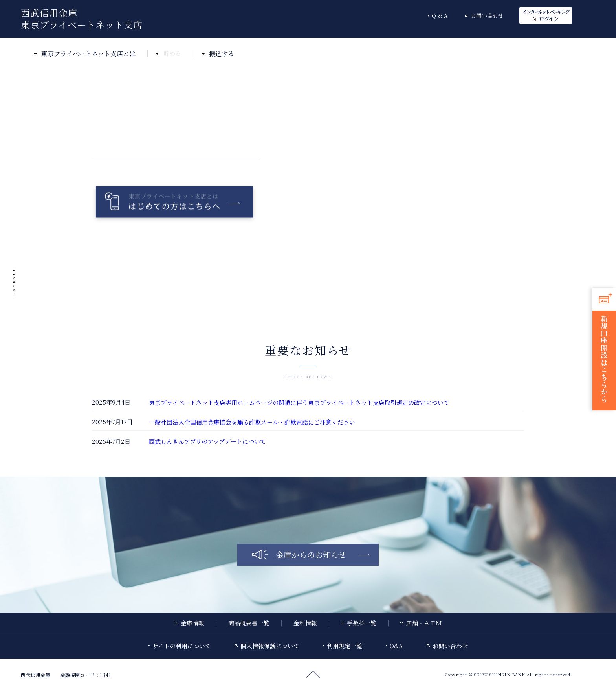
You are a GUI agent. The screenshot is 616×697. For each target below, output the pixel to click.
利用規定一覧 (345, 646)
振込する (222, 54)
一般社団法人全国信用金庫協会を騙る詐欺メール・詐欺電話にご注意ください (252, 422)
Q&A (441, 16)
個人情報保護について (270, 646)
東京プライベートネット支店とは (88, 54)
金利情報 (305, 623)
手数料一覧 (362, 623)
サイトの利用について (182, 646)
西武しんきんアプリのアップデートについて (207, 441)
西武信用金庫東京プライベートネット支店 (82, 19)
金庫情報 (192, 623)
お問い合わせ (487, 16)
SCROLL (14, 279)
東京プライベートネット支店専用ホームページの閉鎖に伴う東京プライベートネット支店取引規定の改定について (299, 402)
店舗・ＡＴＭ (424, 623)
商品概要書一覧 (249, 623)
